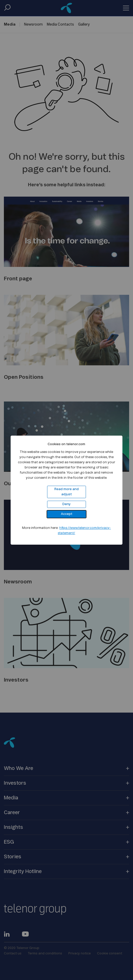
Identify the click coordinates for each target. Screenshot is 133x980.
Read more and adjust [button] (66, 492)
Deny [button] (66, 504)
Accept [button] (66, 514)
